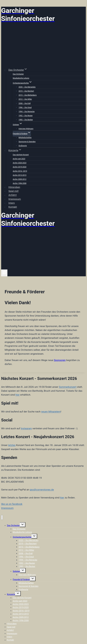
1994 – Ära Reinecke (27, 112)
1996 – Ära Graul (25, 108)
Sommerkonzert (68, 387)
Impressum (15, 199)
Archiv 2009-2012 (20, 179)
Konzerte (11, 594)
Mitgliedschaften (25, 138)
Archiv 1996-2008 (20, 183)
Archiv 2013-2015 (20, 175)
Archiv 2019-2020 (20, 167)
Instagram (26, 428)
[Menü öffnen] (4, 273)
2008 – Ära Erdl (25, 103)
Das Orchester (18, 74)
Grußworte (23, 146)
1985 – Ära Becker (26, 120)
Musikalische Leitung (21, 78)
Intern (12, 203)
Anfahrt (13, 195)
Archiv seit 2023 (19, 159)
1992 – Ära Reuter (26, 116)
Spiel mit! (13, 191)
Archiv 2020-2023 (20, 163)
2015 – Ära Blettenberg (27, 95)
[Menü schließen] (2, 517)
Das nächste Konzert (21, 155)
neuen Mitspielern (51, 412)
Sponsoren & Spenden (27, 142)
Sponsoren (60, 360)
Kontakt (13, 207)
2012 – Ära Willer (25, 99)
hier (18, 395)
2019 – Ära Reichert (26, 91)
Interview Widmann (26, 129)
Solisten (16, 571)
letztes (12, 445)
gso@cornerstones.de (42, 490)
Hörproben (14, 187)
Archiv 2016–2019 (20, 171)
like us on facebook (12, 504)
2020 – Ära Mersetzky (27, 87)
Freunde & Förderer (21, 579)
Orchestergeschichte (22, 537)
